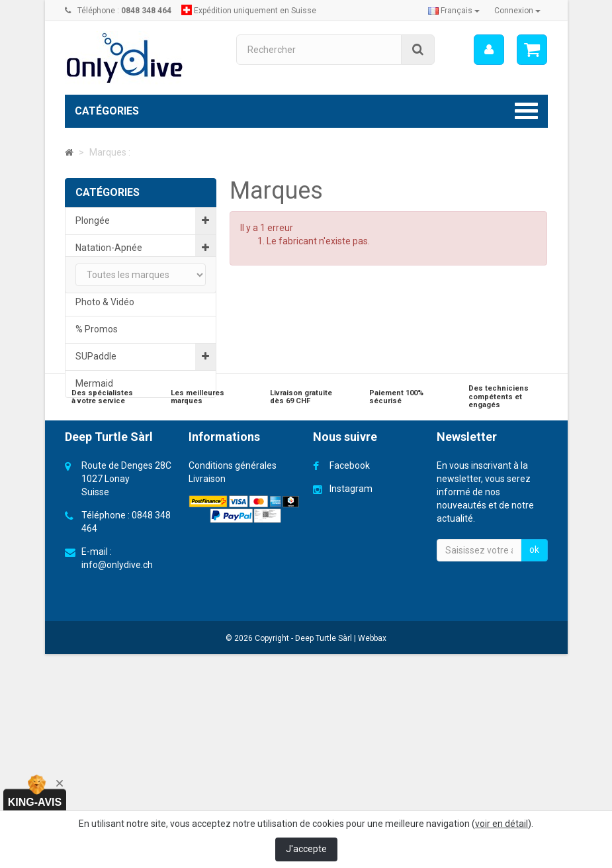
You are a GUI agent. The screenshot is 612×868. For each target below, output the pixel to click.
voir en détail (502, 824)
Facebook (350, 702)
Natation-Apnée (109, 248)
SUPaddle (96, 356)
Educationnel (103, 275)
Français (454, 11)
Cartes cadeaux (132, 568)
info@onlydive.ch (117, 801)
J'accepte (306, 849)
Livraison (207, 715)
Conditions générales (233, 702)
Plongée (93, 220)
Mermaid (94, 383)
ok (534, 786)
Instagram (351, 725)
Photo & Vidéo (105, 302)
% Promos (97, 329)
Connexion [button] (517, 11)
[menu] (488, 50)
